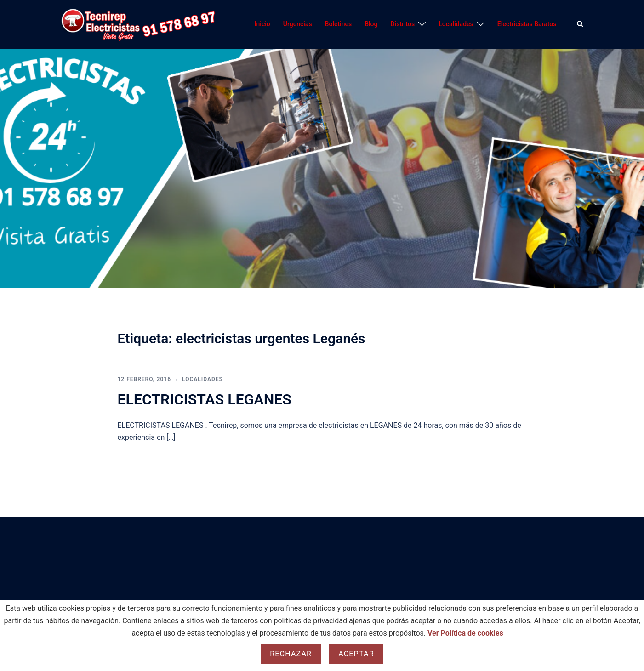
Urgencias (298, 24)
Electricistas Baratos (527, 24)
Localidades (456, 24)
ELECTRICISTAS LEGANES (205, 399)
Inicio (262, 24)
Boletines (339, 24)
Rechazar (291, 654)
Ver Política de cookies (465, 633)
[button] (581, 24)
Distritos (402, 24)
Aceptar (356, 654)
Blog (371, 24)
